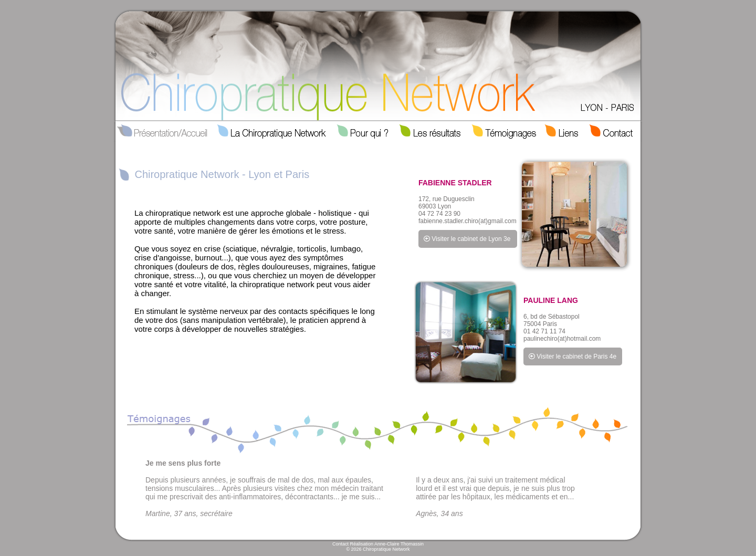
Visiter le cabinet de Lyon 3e (467, 239)
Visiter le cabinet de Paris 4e (573, 356)
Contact (340, 544)
